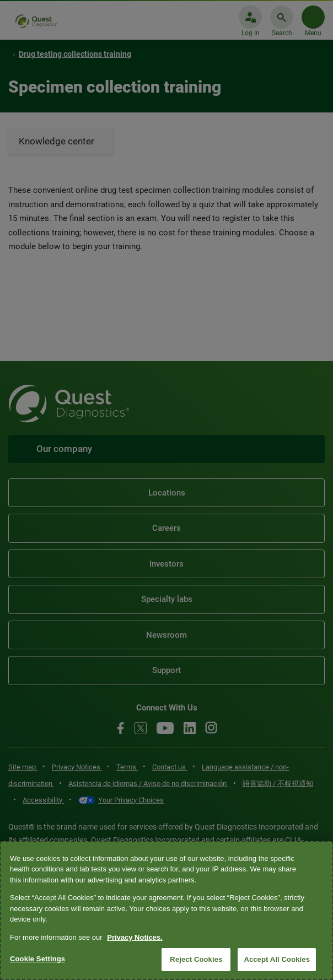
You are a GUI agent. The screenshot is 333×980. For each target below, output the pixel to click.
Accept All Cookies (277, 959)
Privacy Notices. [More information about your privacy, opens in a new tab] (135, 937)
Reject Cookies (196, 959)
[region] (166, 911)
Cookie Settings (37, 959)
